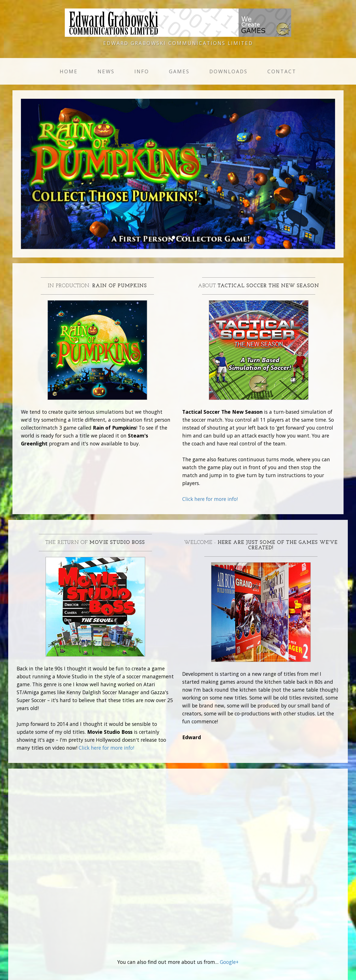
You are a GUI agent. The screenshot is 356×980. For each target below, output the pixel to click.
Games (179, 71)
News (106, 71)
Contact (282, 71)
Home (69, 71)
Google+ (229, 962)
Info (142, 71)
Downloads (229, 71)
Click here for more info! (210, 499)
